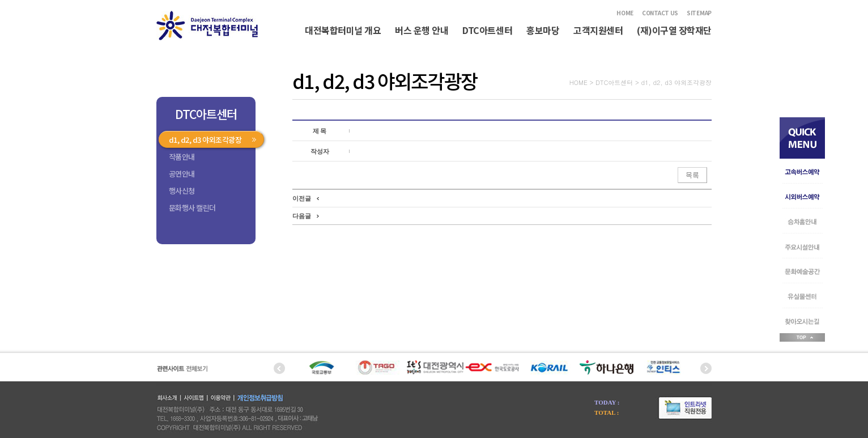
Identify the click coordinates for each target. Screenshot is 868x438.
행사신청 (182, 191)
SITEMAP (699, 13)
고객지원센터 (598, 30)
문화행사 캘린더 (192, 208)
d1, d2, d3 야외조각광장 (205, 140)
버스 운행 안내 (422, 30)
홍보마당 (543, 30)
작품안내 (182, 157)
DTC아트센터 (487, 30)
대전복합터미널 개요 (343, 30)
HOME (625, 13)
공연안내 (182, 174)
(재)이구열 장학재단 (674, 30)
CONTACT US (660, 13)
